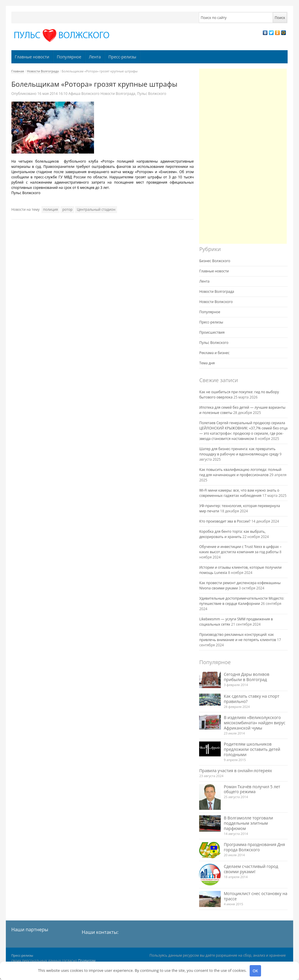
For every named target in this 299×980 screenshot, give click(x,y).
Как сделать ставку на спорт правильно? (251, 699)
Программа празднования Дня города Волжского (254, 847)
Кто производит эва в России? (225, 521)
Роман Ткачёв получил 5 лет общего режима (252, 789)
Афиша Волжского (84, 94)
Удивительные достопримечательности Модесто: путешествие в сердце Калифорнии (242, 601)
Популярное (69, 57)
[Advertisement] (243, 156)
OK (255, 971)
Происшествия (212, 332)
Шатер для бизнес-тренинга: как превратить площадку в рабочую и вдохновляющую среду (239, 451)
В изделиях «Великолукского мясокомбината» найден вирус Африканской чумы (254, 723)
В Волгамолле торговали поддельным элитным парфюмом (248, 823)
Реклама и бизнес (214, 353)
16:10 (53, 94)
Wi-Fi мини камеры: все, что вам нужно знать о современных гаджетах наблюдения (239, 493)
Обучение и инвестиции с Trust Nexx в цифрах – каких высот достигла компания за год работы (240, 549)
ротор (67, 209)
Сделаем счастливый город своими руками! (251, 869)
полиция (51, 209)
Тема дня (207, 363)
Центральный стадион (96, 209)
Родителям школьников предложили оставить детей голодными (252, 749)
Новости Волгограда (43, 71)
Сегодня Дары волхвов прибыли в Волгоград (246, 677)
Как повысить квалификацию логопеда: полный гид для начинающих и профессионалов (240, 472)
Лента (95, 57)
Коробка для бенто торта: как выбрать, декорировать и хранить (232, 534)
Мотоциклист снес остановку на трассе (255, 896)
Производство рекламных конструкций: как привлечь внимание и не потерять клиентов (238, 637)
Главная (18, 71)
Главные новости (32, 57)
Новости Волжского (216, 302)
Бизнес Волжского (215, 261)
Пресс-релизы (122, 57)
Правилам (87, 961)
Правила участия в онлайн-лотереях (235, 771)
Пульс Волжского (152, 94)
